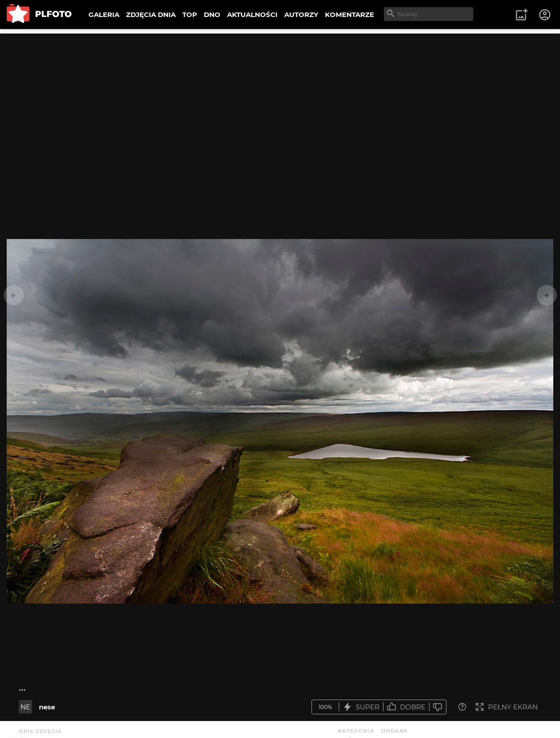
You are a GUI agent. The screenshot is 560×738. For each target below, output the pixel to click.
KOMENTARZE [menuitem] (349, 15)
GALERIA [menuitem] (104, 15)
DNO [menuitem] (212, 15)
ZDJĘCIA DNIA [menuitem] (151, 15)
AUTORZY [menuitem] (301, 15)
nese (47, 707)
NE (25, 707)
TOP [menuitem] (190, 15)
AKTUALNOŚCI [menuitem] (252, 15)
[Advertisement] (280, 96)
